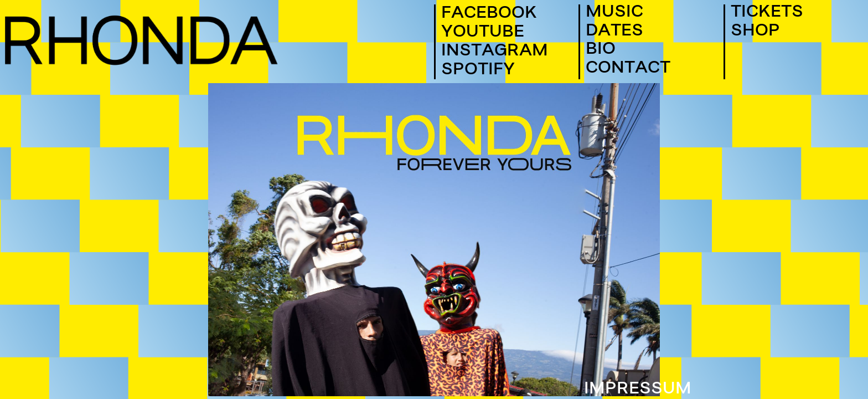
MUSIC (614, 14)
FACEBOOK (489, 13)
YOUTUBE (483, 32)
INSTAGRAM (495, 51)
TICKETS (767, 14)
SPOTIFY (478, 70)
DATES (614, 32)
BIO (601, 51)
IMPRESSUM (638, 390)
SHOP (755, 32)
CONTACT (628, 70)
